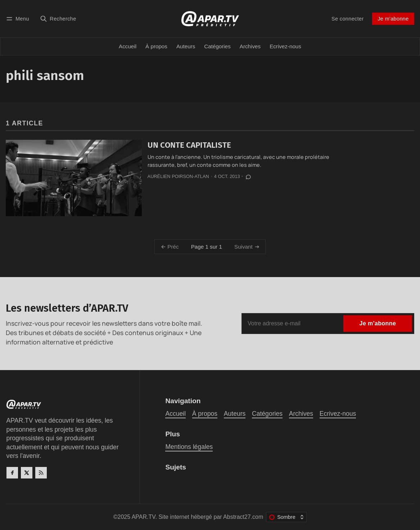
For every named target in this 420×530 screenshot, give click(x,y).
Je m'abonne (393, 19)
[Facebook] (12, 473)
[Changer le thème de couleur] (286, 517)
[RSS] (41, 473)
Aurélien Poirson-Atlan (178, 176)
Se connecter (348, 19)
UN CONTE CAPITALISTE (189, 145)
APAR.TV (144, 517)
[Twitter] (27, 473)
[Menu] (19, 19)
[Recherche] (58, 19)
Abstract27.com (243, 517)
